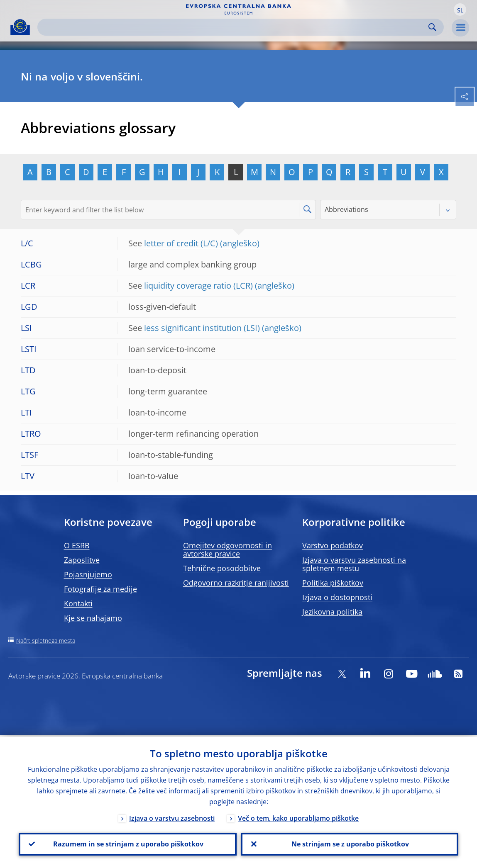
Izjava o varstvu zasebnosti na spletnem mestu (354, 564)
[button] (460, 10)
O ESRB (77, 545)
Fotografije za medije (100, 589)
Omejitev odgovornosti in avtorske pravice (227, 549)
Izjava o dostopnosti (337, 597)
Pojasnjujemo (88, 574)
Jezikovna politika (332, 612)
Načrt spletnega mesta (46, 641)
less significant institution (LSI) (202, 328)
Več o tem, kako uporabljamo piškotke (298, 817)
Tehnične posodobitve (222, 568)
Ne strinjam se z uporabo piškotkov (349, 844)
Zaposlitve (82, 560)
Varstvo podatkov (333, 545)
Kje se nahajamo (93, 618)
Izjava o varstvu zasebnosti (172, 817)
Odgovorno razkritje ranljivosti (236, 583)
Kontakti (78, 603)
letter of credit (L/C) (181, 243)
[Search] (234, 27)
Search (432, 27)
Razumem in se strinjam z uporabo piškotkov (127, 844)
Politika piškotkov (333, 583)
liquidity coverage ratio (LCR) (198, 286)
